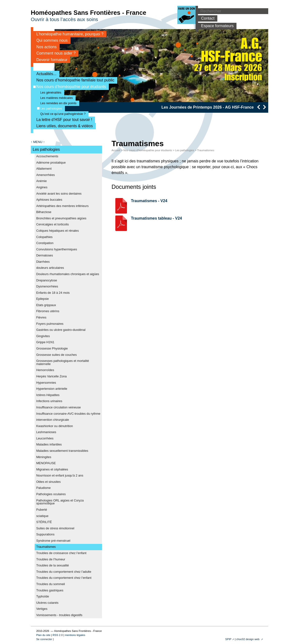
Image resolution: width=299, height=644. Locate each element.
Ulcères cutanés (47, 603)
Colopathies (44, 237)
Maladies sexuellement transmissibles (62, 451)
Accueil (116, 150)
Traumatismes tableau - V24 (156, 218)
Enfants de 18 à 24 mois (53, 293)
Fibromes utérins (48, 311)
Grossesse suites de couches (56, 355)
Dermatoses (44, 255)
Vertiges (42, 609)
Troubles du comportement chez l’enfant (64, 578)
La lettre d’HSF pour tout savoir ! (63, 120)
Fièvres (41, 317)
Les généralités (49, 92)
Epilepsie (42, 299)
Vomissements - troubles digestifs (59, 615)
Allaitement (44, 169)
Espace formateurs (216, 26)
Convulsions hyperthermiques (57, 249)
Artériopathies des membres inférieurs (62, 206)
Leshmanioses (46, 432)
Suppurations (45, 534)
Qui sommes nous (50, 40)
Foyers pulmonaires (50, 324)
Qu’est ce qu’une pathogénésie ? (61, 114)
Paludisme (43, 488)
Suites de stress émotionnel (55, 528)
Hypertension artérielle (52, 389)
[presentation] (258, 107)
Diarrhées (43, 262)
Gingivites (43, 336)
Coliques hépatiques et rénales (57, 231)
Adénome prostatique (51, 163)
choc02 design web (248, 639)
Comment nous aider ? (54, 53)
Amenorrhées (45, 175)
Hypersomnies (46, 383)
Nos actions (45, 47)
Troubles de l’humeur (51, 559)
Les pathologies (50, 108)
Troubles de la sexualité (52, 565)
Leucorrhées (45, 438)
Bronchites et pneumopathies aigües (61, 218)
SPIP (228, 639)
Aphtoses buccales (49, 200)
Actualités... (45, 74)
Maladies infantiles (49, 444)
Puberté (42, 510)
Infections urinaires (49, 401)
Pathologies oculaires (51, 494)
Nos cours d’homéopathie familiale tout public (74, 80)
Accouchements (47, 156)
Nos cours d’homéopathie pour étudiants (70, 87)
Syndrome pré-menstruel (53, 541)
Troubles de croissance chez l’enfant (61, 553)
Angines (42, 187)
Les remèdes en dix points (57, 103)
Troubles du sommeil (50, 584)
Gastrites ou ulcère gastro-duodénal (61, 330)
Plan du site (43, 635)
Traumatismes (46, 547)
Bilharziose (44, 212)
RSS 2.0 (58, 635)
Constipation (45, 243)
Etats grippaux (46, 305)
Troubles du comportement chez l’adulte (64, 572)
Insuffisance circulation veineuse (58, 407)
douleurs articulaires (50, 268)
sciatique (42, 516)
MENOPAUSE (46, 463)
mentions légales (75, 635)
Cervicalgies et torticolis (52, 224)
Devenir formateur (50, 60)
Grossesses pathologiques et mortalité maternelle (63, 362)
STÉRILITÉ (44, 522)
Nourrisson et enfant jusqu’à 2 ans (60, 475)
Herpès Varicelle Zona (51, 376)
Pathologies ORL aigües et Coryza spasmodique (60, 502)
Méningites (44, 457)
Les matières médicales (55, 98)
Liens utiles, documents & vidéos (63, 126)
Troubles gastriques (50, 590)
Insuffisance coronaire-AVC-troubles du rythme (68, 414)
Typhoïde (43, 596)
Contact (206, 18)
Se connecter (44, 639)
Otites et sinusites (48, 482)
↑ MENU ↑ (38, 142)
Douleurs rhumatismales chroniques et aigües (68, 274)
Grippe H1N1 (45, 342)
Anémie (41, 181)
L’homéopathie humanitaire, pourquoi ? (68, 34)
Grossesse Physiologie (52, 348)
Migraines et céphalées (52, 469)
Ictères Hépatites (48, 395)
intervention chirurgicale (52, 420)
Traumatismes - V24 (149, 201)
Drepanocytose (47, 280)
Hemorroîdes (45, 370)
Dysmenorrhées (47, 286)
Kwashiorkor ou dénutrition (55, 426)
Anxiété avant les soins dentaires (59, 194)
